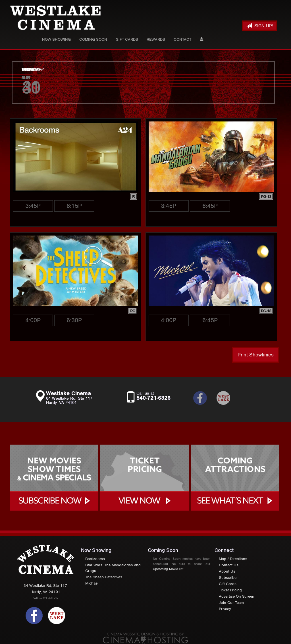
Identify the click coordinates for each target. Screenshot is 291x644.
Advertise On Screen (237, 596)
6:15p (74, 206)
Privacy (225, 609)
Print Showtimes (256, 355)
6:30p (74, 320)
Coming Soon (93, 39)
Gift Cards (127, 39)
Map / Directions (233, 559)
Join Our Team (231, 603)
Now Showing (56, 39)
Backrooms (95, 559)
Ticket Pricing (230, 590)
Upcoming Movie (165, 569)
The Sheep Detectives (104, 577)
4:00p (33, 320)
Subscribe (228, 578)
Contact (182, 39)
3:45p (33, 206)
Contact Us (229, 565)
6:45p (210, 206)
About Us (227, 571)
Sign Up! (260, 26)
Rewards (156, 39)
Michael (92, 583)
